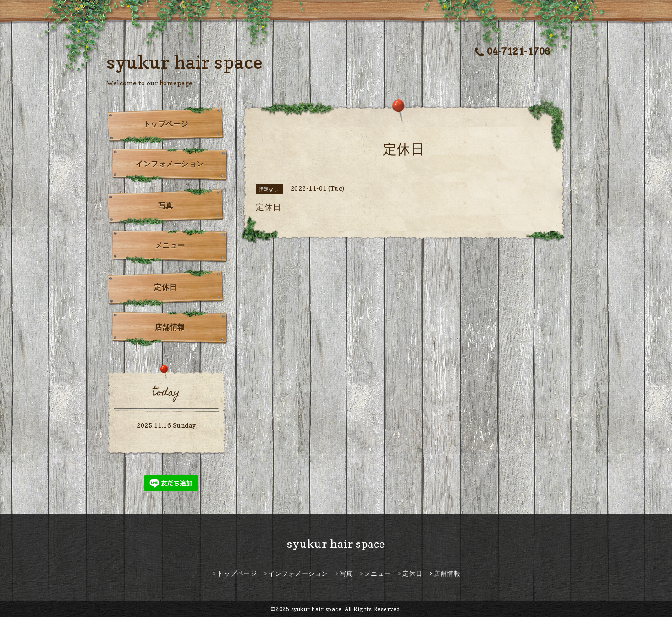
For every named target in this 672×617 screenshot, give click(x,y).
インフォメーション (170, 164)
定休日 (165, 287)
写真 (166, 205)
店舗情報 (170, 327)
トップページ (166, 124)
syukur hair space (185, 62)
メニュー (170, 245)
